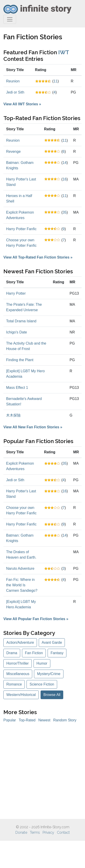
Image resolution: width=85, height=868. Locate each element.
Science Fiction (42, 684)
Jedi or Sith (15, 92)
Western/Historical (21, 695)
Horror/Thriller (18, 663)
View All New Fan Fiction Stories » (33, 427)
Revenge (13, 152)
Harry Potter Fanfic (21, 229)
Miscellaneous (18, 674)
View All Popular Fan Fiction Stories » (36, 619)
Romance (14, 684)
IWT (64, 52)
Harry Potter (16, 293)
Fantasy (57, 653)
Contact (63, 832)
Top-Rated (27, 720)
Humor (42, 663)
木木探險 (13, 415)
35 (65, 212)
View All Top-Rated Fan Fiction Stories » (38, 257)
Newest (44, 720)
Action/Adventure (20, 642)
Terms (35, 832)
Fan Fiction (34, 653)
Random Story (65, 720)
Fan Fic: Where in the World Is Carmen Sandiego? (22, 585)
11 (56, 81)
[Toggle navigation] (10, 19)
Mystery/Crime (49, 674)
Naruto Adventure (20, 568)
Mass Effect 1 (17, 388)
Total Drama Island (21, 321)
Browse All (52, 695)
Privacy (48, 832)
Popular (10, 720)
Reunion (13, 81)
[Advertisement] (42, 771)
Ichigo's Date (17, 332)
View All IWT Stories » (22, 104)
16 (65, 179)
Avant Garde (52, 642)
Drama (12, 653)
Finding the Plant (20, 360)
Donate (21, 832)
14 (65, 163)
